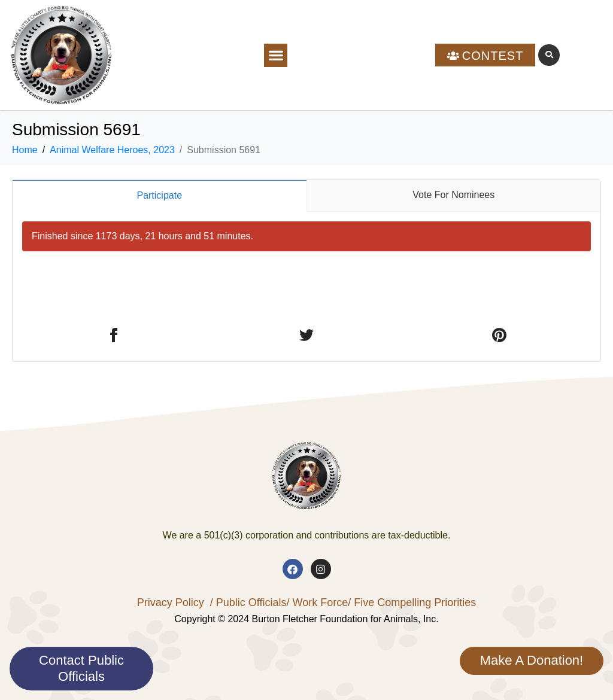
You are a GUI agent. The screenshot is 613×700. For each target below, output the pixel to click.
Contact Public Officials (81, 668)
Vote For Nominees (453, 195)
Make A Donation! (532, 660)
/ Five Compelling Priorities (412, 602)
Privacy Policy (171, 602)
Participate (159, 195)
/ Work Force (317, 602)
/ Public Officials (248, 602)
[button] (276, 55)
